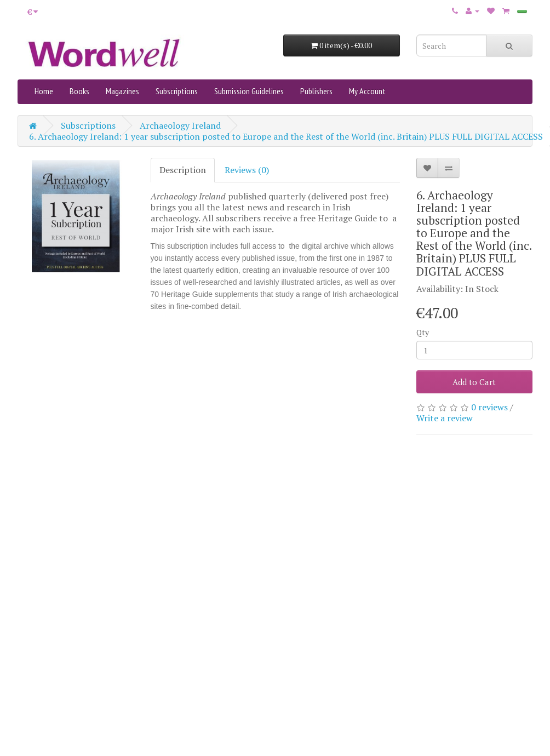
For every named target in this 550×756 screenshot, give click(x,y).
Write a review (445, 418)
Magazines (122, 91)
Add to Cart (474, 382)
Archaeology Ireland (180, 125)
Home (44, 91)
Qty (423, 332)
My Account (367, 91)
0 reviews (489, 407)
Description (183, 170)
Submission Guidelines (249, 91)
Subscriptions (177, 91)
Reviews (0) (247, 170)
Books (79, 91)
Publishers (316, 91)
